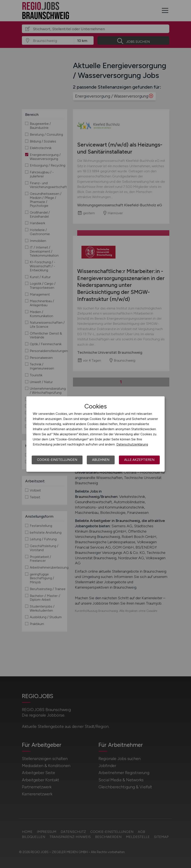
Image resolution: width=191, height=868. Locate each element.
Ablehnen (101, 460)
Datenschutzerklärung (132, 444)
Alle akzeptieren (139, 460)
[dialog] (95, 434)
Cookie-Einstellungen (57, 460)
